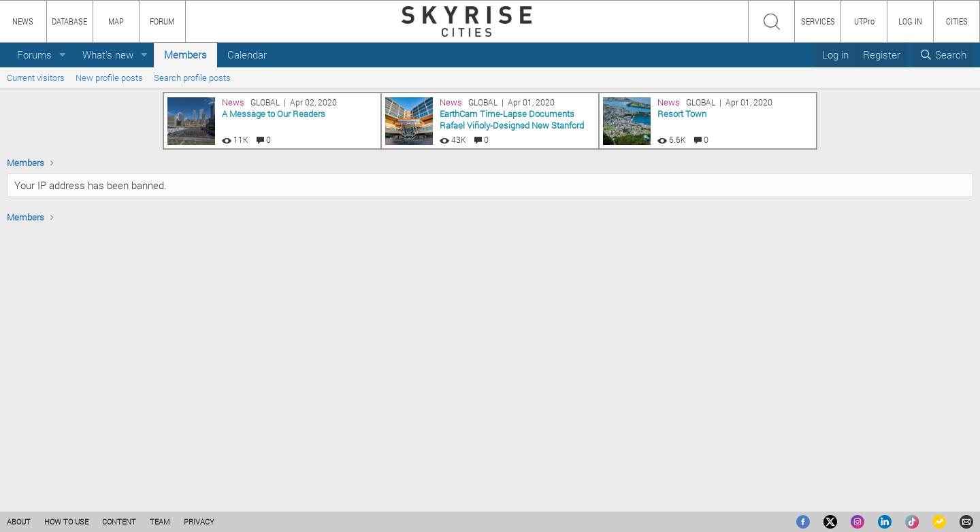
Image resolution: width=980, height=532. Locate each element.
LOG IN (910, 21)
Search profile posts (192, 78)
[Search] (943, 55)
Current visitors (36, 78)
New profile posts (109, 78)
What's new (108, 54)
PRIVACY (199, 521)
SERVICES (818, 21)
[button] (63, 55)
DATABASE (69, 21)
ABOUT (19, 521)
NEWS (23, 21)
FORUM (162, 21)
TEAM (160, 521)
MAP (116, 21)
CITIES (957, 21)
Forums (34, 54)
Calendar (247, 54)
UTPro (864, 21)
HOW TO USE (66, 521)
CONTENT (119, 521)
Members (185, 54)
